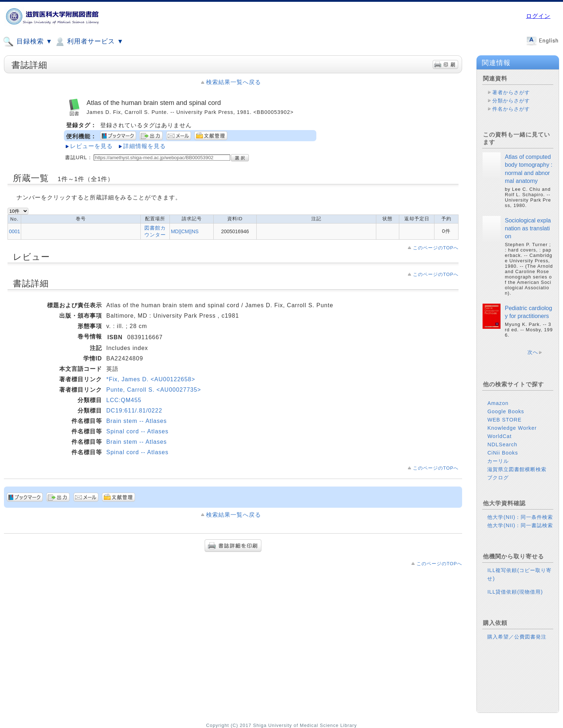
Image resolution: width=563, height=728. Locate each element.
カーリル (498, 461)
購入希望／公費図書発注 (517, 637)
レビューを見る (91, 146)
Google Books (506, 411)
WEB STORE (504, 420)
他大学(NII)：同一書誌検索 (520, 525)
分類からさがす (511, 101)
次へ (533, 352)
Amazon (498, 403)
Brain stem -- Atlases (137, 421)
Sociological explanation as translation (528, 229)
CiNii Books (502, 453)
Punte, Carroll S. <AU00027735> (154, 390)
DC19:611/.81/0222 (134, 411)
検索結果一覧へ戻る (234, 82)
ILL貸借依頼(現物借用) (515, 592)
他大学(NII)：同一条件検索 (520, 517)
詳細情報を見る (145, 146)
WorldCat (499, 436)
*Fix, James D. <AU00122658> (151, 379)
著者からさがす (511, 92)
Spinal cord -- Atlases (137, 431)
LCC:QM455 (124, 400)
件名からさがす (511, 109)
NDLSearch (502, 444)
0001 (15, 231)
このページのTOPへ (436, 248)
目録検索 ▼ (28, 42)
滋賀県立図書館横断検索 (517, 469)
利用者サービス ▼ (89, 42)
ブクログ (498, 478)
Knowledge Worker (512, 428)
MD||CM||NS (185, 231)
